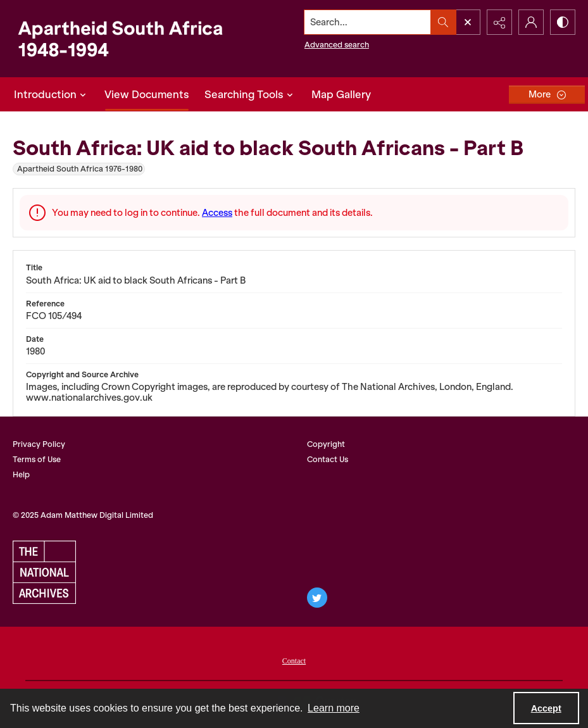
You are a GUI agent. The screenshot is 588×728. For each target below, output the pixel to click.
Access (217, 213)
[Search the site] (368, 22)
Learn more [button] (334, 708)
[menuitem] (294, 660)
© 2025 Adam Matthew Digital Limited (83, 515)
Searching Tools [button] (250, 94)
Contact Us (328, 459)
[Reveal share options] (499, 22)
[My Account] (531, 22)
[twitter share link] (317, 598)
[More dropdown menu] (547, 95)
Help (21, 474)
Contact (294, 661)
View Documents (147, 94)
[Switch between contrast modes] (563, 22)
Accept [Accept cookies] (546, 708)
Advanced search (337, 45)
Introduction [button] (52, 94)
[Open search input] (468, 22)
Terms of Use (37, 459)
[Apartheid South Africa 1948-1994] (120, 39)
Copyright (326, 444)
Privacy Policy (39, 444)
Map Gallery (341, 94)
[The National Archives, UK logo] (44, 572)
